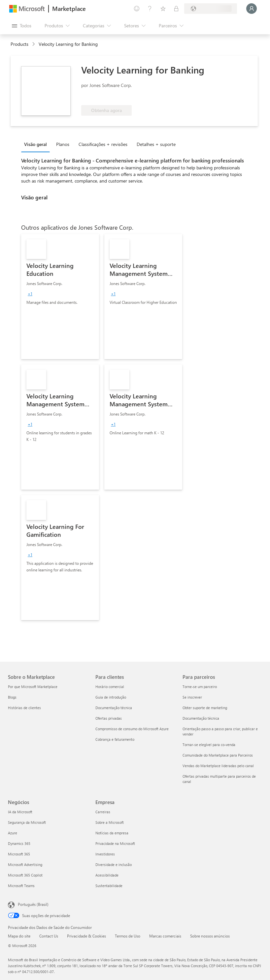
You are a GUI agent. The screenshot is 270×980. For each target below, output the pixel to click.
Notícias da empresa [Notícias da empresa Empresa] (112, 833)
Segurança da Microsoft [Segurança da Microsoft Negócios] (27, 822)
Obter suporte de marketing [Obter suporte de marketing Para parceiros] (205, 708)
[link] (60, 297)
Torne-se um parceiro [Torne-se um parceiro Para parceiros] (200, 687)
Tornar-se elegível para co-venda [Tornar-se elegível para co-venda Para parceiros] (209, 745)
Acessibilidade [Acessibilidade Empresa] (107, 875)
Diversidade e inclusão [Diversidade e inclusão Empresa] (114, 865)
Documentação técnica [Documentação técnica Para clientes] (114, 708)
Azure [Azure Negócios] (13, 833)
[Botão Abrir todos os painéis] (22, 26)
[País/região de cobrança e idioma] (211, 9)
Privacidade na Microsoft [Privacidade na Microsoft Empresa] (115, 843)
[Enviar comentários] (137, 9)
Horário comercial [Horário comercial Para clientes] (110, 687)
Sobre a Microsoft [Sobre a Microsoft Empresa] (110, 822)
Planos (63, 144)
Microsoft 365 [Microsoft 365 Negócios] (19, 854)
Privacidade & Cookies (86, 936)
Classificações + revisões (103, 144)
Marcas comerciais (165, 936)
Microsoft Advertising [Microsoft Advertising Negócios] (25, 865)
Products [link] (19, 44)
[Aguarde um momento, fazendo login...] (252, 9)
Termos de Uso (128, 936)
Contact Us (49, 936)
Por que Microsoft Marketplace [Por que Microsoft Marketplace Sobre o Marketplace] (33, 687)
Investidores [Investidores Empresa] (105, 854)
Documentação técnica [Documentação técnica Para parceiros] (201, 718)
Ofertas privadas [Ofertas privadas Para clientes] (109, 718)
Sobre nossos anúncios (210, 936)
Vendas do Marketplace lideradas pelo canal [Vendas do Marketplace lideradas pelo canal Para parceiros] (218, 766)
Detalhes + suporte (156, 144)
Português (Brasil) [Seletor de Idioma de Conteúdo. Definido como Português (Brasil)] (33, 904)
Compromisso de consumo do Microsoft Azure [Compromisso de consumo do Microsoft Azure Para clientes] (132, 729)
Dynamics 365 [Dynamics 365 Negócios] (19, 843)
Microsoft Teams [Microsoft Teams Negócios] (21, 886)
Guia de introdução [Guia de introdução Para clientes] (111, 697)
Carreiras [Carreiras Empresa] (103, 812)
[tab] (37, 144)
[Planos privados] (176, 9)
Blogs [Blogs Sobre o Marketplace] (12, 697)
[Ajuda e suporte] (150, 9)
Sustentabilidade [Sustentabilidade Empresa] (109, 886)
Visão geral (35, 144)
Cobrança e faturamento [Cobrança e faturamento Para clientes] (115, 739)
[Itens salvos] (163, 9)
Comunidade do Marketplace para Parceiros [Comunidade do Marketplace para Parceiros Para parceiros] (218, 755)
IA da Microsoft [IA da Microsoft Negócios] (20, 812)
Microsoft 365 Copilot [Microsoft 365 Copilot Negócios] (25, 875)
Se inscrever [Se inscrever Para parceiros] (192, 697)
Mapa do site (19, 936)
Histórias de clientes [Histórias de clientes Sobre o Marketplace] (24, 708)
